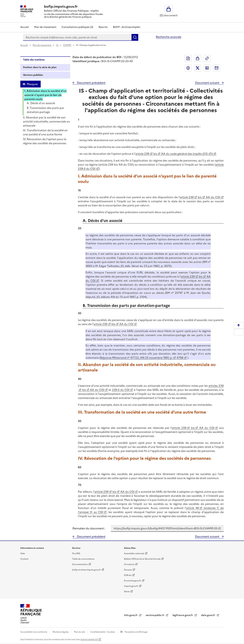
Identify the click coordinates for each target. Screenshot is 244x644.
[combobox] (77, 37)
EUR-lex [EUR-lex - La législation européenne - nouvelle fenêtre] (128, 575)
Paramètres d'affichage (136, 632)
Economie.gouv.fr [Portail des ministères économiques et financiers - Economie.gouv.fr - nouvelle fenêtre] (133, 581)
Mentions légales (61, 632)
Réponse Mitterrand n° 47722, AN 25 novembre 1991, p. (136, 358)
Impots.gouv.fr (131, 586)
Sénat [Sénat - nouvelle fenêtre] (127, 592)
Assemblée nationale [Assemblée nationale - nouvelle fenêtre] (134, 553)
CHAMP (67, 45)
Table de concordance (83, 559)
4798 (180, 358)
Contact (24, 559)
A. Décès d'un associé (41, 103)
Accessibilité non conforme (34, 632)
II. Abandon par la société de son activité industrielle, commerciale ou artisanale (46, 121)
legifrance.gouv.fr (183, 615)
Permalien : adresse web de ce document (207, 58)
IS (57, 45)
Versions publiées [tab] (33, 75)
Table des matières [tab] (34, 60)
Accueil (25, 27)
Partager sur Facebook (188, 68)
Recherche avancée (169, 37)
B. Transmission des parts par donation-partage (45, 110)
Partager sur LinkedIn (207, 68)
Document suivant (207, 83)
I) (212, 154)
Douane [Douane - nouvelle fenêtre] (128, 570)
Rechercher (135, 37)
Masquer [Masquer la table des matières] (32, 84)
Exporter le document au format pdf (188, 58)
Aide (23, 553)
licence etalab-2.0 (89, 639)
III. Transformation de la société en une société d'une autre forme (45, 132)
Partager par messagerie (217, 68)
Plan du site (80, 632)
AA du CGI (213, 197)
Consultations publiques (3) (77, 27)
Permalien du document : (89, 528)
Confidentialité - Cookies (103, 632)
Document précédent (91, 83)
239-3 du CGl (121, 390)
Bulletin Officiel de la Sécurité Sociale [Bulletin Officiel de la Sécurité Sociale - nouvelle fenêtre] (142, 559)
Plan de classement (42, 45)
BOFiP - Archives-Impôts (127, 27)
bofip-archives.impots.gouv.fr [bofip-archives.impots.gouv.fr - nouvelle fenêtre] (87, 570)
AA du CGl (127, 492)
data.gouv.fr (209, 615)
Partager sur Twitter (198, 68)
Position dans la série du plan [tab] (40, 67)
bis (155, 154)
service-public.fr (155, 615)
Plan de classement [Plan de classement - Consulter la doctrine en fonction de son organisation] (45, 27)
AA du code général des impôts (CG (184, 154)
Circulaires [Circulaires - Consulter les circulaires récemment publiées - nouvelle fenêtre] (129, 564)
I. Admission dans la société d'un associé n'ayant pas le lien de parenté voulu (45, 95)
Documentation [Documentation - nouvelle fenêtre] (80, 564)
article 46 (192, 508)
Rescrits (103, 27)
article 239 (142, 154)
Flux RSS (76, 553)
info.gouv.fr (131, 615)
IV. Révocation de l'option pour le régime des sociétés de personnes (45, 141)
